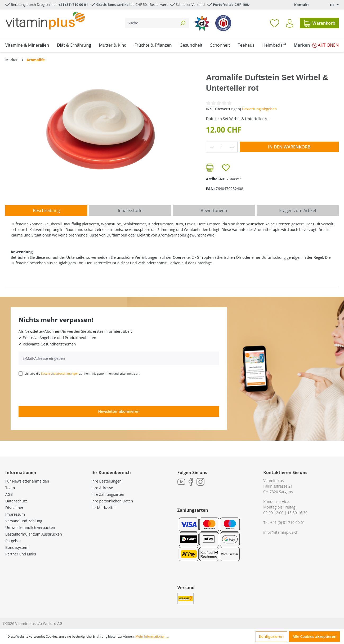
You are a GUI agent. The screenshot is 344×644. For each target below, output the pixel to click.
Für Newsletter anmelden (27, 481)
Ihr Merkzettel (103, 508)
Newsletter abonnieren (119, 411)
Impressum (15, 514)
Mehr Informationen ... (152, 636)
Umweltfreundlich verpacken (30, 527)
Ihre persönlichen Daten (112, 501)
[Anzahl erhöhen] (232, 147)
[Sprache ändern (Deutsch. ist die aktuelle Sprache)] (330, 5)
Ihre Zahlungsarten (108, 494)
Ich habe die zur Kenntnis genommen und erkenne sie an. (82, 373)
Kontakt (301, 5)
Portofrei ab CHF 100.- (231, 5)
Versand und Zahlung (24, 521)
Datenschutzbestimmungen (60, 373)
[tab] (46, 211)
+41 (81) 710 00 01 (73, 5)
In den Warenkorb (289, 147)
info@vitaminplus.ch (281, 532)
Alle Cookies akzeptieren (314, 636)
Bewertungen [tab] (214, 211)
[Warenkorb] (319, 23)
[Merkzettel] (275, 23)
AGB (9, 494)
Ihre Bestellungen (106, 481)
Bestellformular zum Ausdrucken (34, 534)
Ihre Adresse (102, 488)
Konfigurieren (271, 636)
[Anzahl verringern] (212, 147)
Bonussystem (17, 547)
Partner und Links (21, 554)
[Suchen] (183, 23)
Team (10, 488)
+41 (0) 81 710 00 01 (288, 522)
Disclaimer (14, 508)
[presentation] (59, 391)
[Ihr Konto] (290, 23)
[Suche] (151, 23)
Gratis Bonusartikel (113, 5)
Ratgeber (13, 541)
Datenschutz (16, 501)
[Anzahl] (222, 147)
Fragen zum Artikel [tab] (298, 211)
